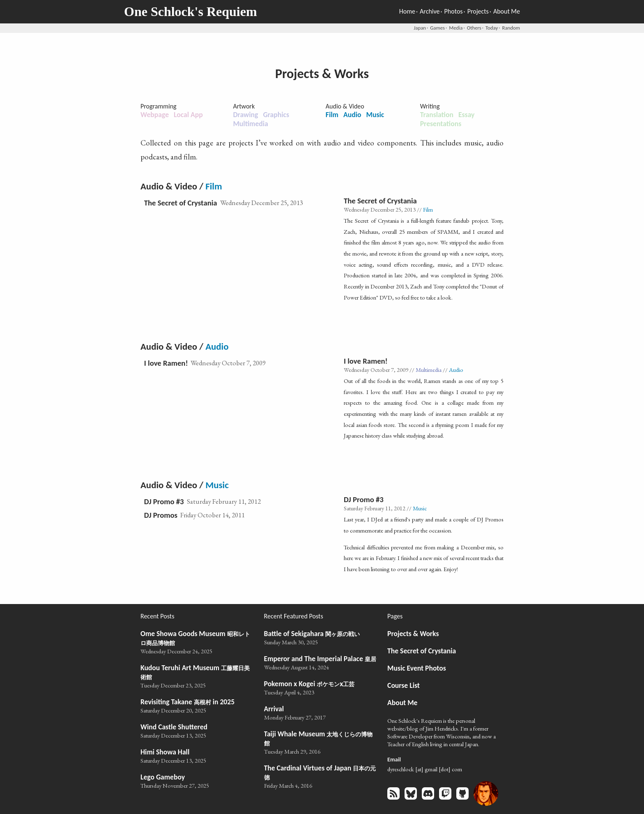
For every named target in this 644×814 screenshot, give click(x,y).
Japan (420, 28)
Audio (352, 115)
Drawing (245, 115)
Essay (467, 115)
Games (437, 28)
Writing (430, 106)
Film (332, 115)
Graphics (276, 115)
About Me (507, 11)
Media (456, 28)
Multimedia (250, 124)
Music (375, 115)
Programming (159, 106)
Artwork (244, 106)
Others (474, 28)
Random (511, 28)
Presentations (441, 124)
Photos (454, 11)
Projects (478, 11)
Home (407, 11)
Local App (188, 115)
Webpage (155, 115)
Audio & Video (345, 106)
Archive (430, 11)
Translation (437, 115)
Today (492, 28)
